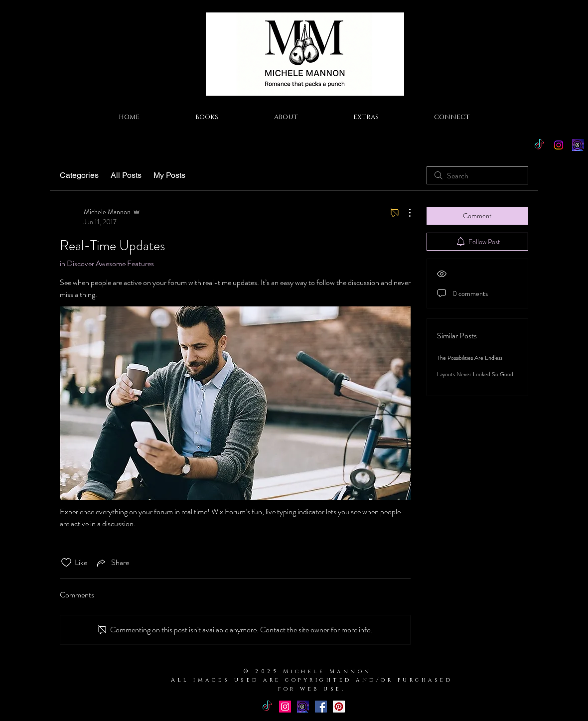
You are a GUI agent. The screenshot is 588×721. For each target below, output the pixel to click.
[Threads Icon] (578, 145)
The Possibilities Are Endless (470, 358)
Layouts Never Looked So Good (475, 374)
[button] (207, 117)
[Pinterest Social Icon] (339, 707)
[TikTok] (539, 145)
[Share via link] (112, 563)
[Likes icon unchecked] (66, 563)
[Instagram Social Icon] (285, 707)
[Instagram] (559, 145)
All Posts (126, 175)
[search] (477, 175)
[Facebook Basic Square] (321, 707)
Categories (79, 175)
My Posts (169, 175)
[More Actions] (405, 213)
